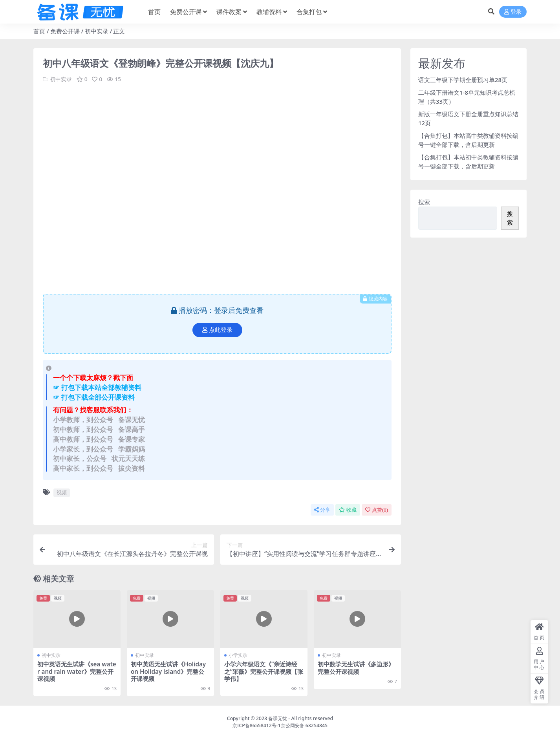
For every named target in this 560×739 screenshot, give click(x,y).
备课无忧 (278, 718)
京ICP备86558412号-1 (257, 725)
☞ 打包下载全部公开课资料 (94, 397)
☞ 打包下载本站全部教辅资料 (97, 387)
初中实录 (97, 31)
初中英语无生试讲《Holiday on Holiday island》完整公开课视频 (168, 671)
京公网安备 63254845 (304, 725)
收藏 (348, 510)
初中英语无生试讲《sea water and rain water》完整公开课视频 (77, 671)
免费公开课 (65, 31)
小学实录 (238, 655)
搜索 (424, 202)
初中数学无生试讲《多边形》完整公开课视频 (356, 668)
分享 (322, 510)
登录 (513, 12)
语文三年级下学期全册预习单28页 (463, 80)
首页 (39, 31)
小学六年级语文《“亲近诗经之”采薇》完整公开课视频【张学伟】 (264, 671)
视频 (62, 492)
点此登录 (217, 330)
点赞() (377, 510)
